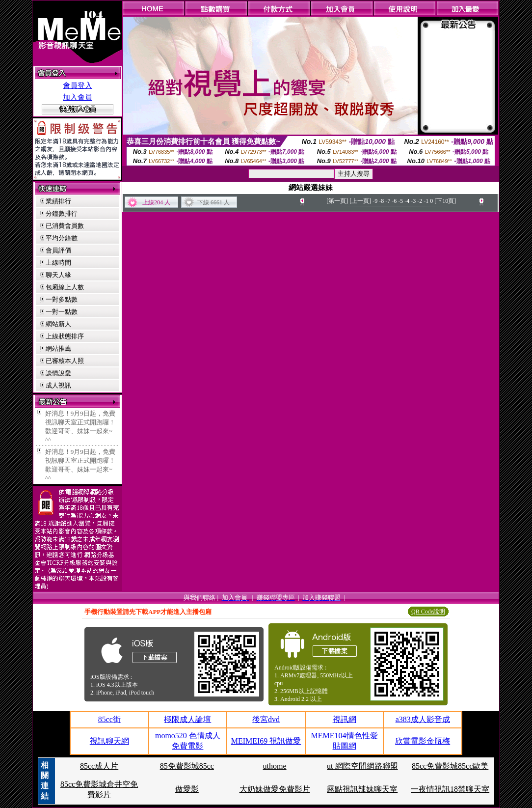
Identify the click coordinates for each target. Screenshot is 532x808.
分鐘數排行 (62, 213)
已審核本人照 (65, 361)
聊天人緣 (58, 275)
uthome (275, 766)
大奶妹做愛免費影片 (275, 789)
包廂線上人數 (65, 287)
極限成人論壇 (187, 719)
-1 (426, 201)
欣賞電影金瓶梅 (423, 741)
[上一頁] (360, 201)
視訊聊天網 (109, 741)
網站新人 (58, 324)
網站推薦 (58, 348)
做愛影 (187, 789)
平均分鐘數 (62, 238)
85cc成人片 (99, 766)
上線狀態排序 (65, 336)
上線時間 (58, 263)
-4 (407, 201)
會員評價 (58, 250)
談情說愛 (58, 373)
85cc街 (109, 719)
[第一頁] (337, 201)
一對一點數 (62, 312)
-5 (400, 201)
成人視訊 (58, 385)
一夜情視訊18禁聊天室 (450, 789)
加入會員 (78, 97)
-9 (375, 201)
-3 (413, 201)
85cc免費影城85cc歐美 (450, 766)
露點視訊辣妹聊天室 (362, 789)
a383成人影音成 (423, 719)
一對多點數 (62, 299)
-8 (381, 201)
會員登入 (78, 85)
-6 (394, 201)
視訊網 (345, 719)
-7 (388, 201)
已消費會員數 (65, 226)
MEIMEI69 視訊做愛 (266, 741)
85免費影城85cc (187, 766)
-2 (420, 201)
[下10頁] (445, 201)
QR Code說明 (428, 612)
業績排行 (58, 201)
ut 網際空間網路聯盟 (362, 766)
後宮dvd (266, 719)
